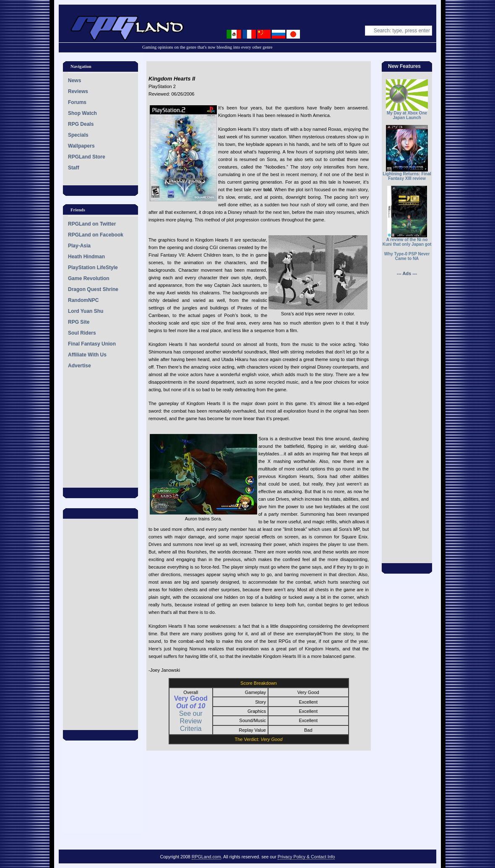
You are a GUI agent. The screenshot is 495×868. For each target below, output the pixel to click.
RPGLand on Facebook (96, 235)
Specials (78, 135)
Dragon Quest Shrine (93, 289)
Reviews (78, 91)
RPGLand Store (87, 157)
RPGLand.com (206, 857)
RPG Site (79, 322)
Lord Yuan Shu (86, 311)
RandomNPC (83, 300)
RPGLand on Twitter (92, 224)
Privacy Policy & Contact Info (306, 857)
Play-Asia (79, 246)
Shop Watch (82, 113)
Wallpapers (81, 146)
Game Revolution (89, 278)
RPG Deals (81, 124)
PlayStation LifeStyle (93, 268)
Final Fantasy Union (92, 344)
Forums (77, 102)
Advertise (79, 366)
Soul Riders (82, 333)
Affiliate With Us (87, 355)
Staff (74, 168)
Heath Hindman (86, 257)
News (74, 81)
